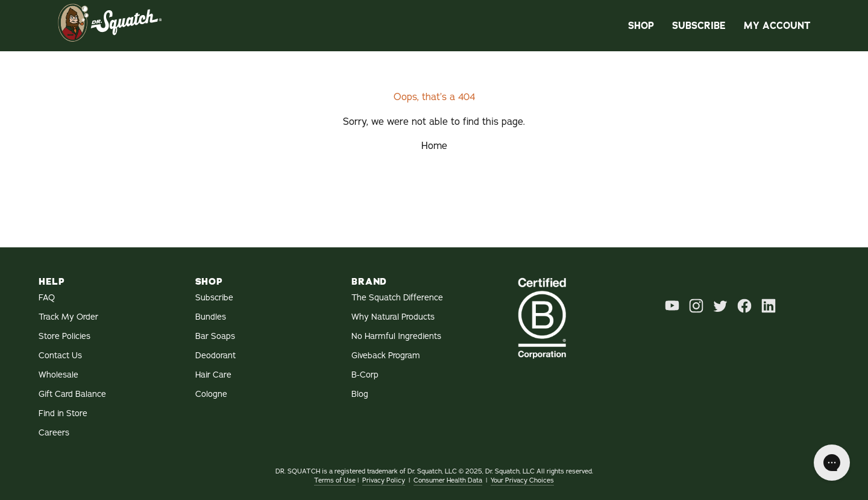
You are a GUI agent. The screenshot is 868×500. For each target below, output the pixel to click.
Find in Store (63, 413)
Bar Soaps (215, 336)
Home (434, 146)
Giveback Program (386, 356)
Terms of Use (335, 480)
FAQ (47, 298)
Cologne (211, 394)
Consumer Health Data (448, 480)
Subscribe (699, 26)
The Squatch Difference (397, 298)
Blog (360, 394)
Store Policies (64, 336)
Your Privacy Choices (522, 480)
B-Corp (365, 375)
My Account (777, 26)
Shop (641, 26)
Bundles (211, 317)
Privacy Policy (384, 480)
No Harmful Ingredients (396, 336)
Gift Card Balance (72, 394)
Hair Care (213, 375)
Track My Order (68, 317)
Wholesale (58, 375)
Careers (54, 433)
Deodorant (215, 356)
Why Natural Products (393, 317)
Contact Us (60, 356)
